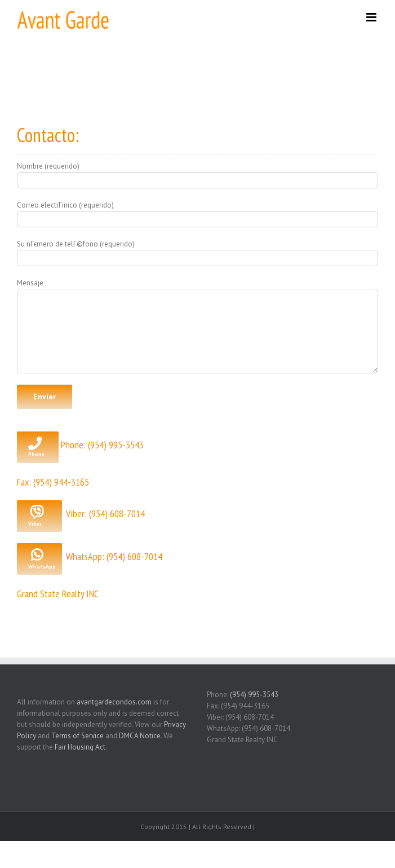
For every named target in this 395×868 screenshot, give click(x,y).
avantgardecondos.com (114, 702)
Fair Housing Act (80, 747)
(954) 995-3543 (254, 695)
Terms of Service (77, 736)
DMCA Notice (140, 736)
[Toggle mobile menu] (372, 17)
